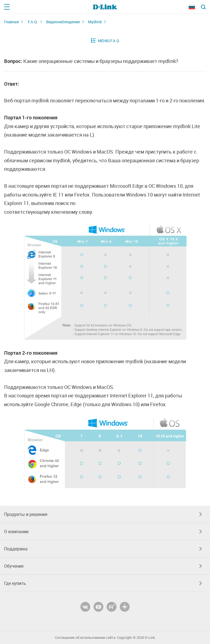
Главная (11, 22)
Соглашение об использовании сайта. (86, 638)
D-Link (150, 638)
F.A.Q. (33, 22)
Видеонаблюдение (63, 22)
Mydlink (95, 22)
